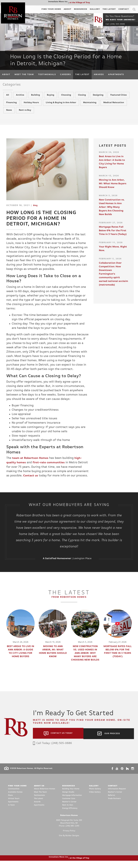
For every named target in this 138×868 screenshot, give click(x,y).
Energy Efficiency (70, 816)
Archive (20, 98)
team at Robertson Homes (31, 461)
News (9, 114)
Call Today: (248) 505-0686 (54, 750)
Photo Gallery (95, 796)
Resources (81, 9)
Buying (51, 98)
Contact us (48, 479)
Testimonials (47, 75)
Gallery (95, 9)
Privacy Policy (69, 838)
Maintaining (90, 106)
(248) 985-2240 (72, 833)
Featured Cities (119, 98)
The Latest (109, 9)
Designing (98, 98)
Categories (13, 85)
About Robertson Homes (45, 796)
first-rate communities (51, 466)
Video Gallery (95, 799)
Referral (111, 803)
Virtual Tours (14, 806)
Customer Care (69, 806)
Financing (11, 106)
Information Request (117, 796)
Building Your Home (71, 796)
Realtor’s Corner (69, 809)
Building (36, 98)
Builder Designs (72, 843)
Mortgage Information (72, 803)
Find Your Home (51, 9)
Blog (35, 209)
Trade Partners (114, 806)
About (68, 9)
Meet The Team (24, 75)
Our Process (112, 740)
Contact (124, 9)
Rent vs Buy (25, 114)
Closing (82, 98)
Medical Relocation (114, 106)
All (8, 98)
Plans (10, 803)
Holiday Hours (31, 106)
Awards (99, 75)
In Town (11, 812)
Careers (65, 75)
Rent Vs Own (68, 812)
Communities (14, 796)
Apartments (116, 75)
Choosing (66, 98)
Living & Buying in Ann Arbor (61, 106)
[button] (134, 13)
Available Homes (15, 799)
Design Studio (68, 799)
